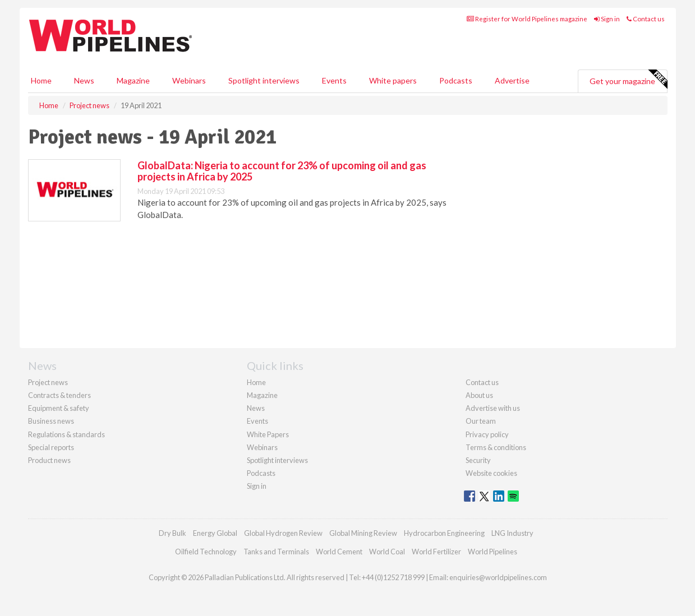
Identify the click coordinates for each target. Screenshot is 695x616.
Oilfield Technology (206, 552)
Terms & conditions (496, 447)
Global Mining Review (363, 533)
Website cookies (491, 473)
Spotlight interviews (264, 80)
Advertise (512, 80)
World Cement (339, 552)
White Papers (268, 434)
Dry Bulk (172, 533)
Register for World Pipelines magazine (527, 19)
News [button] (84, 80)
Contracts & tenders (59, 395)
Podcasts (456, 80)
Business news (51, 421)
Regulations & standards (66, 434)
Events (334, 80)
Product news (49, 460)
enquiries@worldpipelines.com (498, 577)
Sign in (607, 19)
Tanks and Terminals (276, 552)
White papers (393, 80)
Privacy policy (487, 434)
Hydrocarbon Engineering (444, 533)
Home (41, 80)
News (256, 408)
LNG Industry (512, 533)
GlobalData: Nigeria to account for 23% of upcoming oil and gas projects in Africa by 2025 (282, 171)
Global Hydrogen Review (283, 533)
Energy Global (215, 533)
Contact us (646, 19)
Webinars (189, 80)
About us (479, 395)
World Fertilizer (436, 552)
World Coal (387, 552)
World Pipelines (493, 552)
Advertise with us (493, 408)
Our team (481, 421)
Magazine (133, 80)
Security (478, 460)
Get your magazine (628, 80)
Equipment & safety (59, 408)
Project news (48, 382)
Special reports (51, 447)
